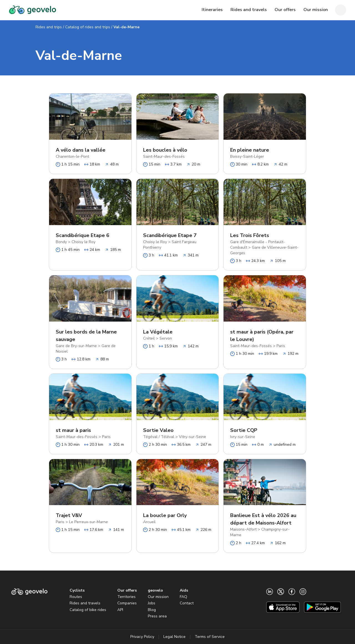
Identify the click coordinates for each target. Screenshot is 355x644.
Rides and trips (49, 27)
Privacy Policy (142, 637)
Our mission (158, 597)
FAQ (183, 597)
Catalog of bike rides (88, 610)
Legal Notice (174, 637)
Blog (152, 610)
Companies (127, 603)
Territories (126, 597)
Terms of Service (210, 637)
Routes (76, 597)
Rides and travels (85, 603)
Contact (187, 603)
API (120, 610)
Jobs (152, 603)
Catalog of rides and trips (88, 27)
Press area (157, 616)
